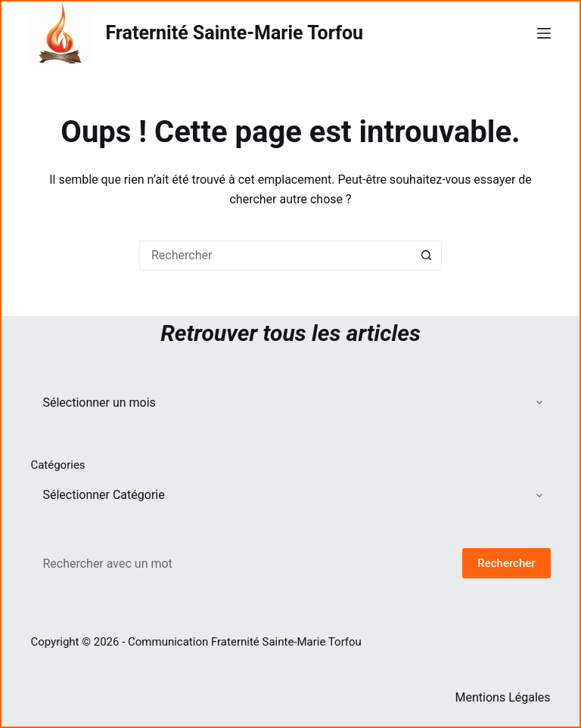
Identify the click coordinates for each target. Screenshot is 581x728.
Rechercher (506, 563)
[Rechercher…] (275, 256)
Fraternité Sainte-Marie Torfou (234, 33)
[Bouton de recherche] (427, 256)
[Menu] (544, 33)
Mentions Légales (503, 697)
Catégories (57, 465)
